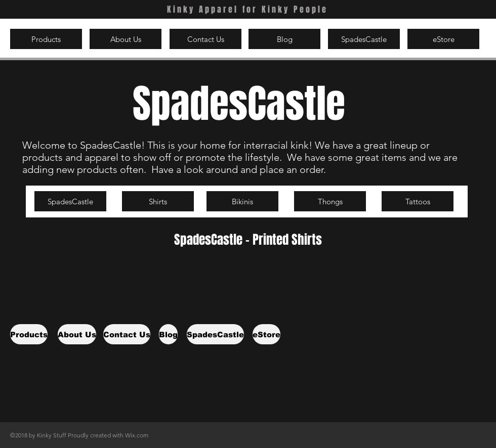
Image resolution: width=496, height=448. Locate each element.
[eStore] (443, 39)
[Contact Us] (205, 39)
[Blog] (284, 39)
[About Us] (126, 39)
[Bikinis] (242, 201)
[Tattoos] (418, 201)
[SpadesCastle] (364, 39)
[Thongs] (330, 201)
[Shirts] (158, 201)
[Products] (46, 39)
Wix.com (137, 435)
